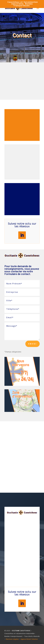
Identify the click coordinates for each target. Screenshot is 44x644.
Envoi (33, 344)
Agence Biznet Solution (29, 639)
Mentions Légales (12, 639)
